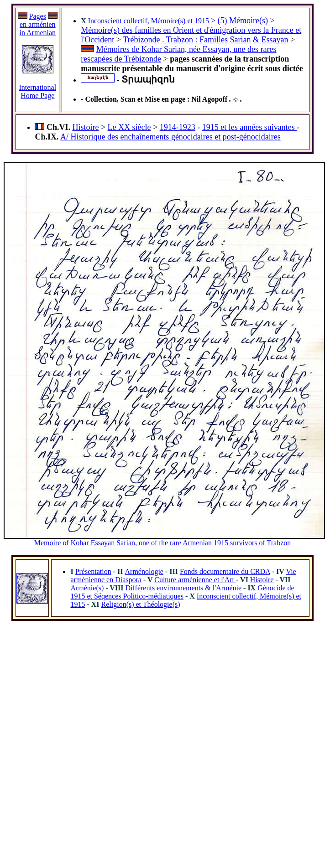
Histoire (85, 127)
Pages (38, 16)
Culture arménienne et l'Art (195, 580)
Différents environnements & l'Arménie (184, 588)
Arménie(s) (87, 588)
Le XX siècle (129, 127)
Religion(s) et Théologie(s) (141, 604)
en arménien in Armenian (37, 28)
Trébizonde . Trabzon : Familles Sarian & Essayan (205, 40)
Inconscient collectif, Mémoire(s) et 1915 (149, 21)
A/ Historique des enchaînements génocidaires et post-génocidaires (170, 137)
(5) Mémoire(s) (243, 21)
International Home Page (37, 91)
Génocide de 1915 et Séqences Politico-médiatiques (182, 592)
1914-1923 (178, 127)
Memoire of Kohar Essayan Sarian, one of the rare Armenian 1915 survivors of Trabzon (163, 543)
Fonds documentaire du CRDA (225, 571)
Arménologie (144, 571)
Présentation (93, 571)
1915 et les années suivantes (249, 127)
